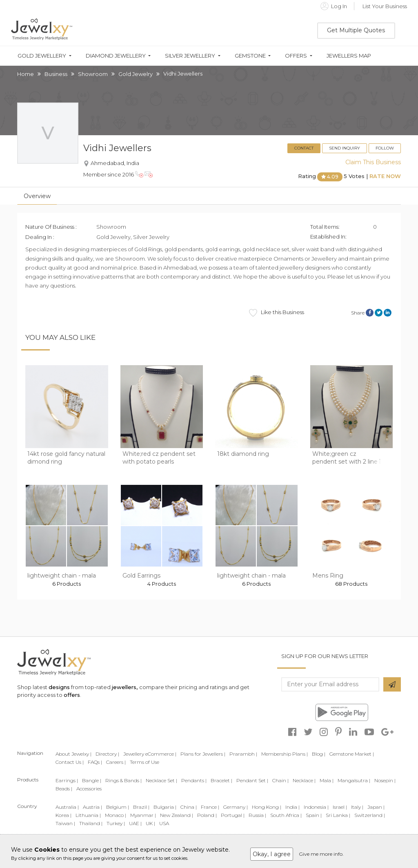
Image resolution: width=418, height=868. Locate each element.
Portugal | (233, 815)
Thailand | (91, 823)
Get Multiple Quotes (356, 30)
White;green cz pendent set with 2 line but (351, 458)
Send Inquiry (345, 148)
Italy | (357, 807)
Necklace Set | (161, 780)
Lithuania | (88, 815)
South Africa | (286, 815)
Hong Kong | (267, 807)
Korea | (63, 815)
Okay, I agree (272, 854)
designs (59, 687)
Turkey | (116, 823)
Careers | (116, 762)
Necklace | (304, 780)
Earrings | (67, 780)
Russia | (257, 815)
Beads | (64, 789)
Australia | (67, 807)
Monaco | (116, 815)
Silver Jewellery (190, 56)
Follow (385, 148)
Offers (296, 56)
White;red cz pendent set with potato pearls (159, 458)
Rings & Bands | (123, 780)
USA (164, 823)
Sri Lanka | (338, 815)
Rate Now (385, 176)
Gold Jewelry (136, 74)
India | (292, 807)
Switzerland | (370, 815)
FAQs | (95, 762)
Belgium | (118, 807)
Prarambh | (243, 754)
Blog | (319, 754)
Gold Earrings (141, 576)
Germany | (236, 807)
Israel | (340, 807)
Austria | (92, 807)
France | (210, 807)
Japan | (376, 807)
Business (56, 74)
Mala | (327, 780)
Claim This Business (373, 162)
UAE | (135, 823)
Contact (304, 148)
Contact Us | (70, 762)
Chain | (280, 780)
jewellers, (125, 687)
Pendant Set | (252, 780)
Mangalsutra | (354, 780)
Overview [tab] (37, 196)
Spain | (314, 815)
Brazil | (141, 807)
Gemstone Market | (352, 754)
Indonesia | (316, 807)
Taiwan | (65, 823)
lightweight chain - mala (62, 576)
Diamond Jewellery (116, 56)
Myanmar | (143, 815)
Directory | (107, 754)
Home (26, 74)
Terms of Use (145, 762)
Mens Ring (328, 576)
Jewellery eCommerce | (150, 754)
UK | (150, 823)
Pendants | (194, 780)
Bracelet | (221, 780)
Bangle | (92, 780)
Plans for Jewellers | (203, 754)
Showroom (93, 74)
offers (72, 695)
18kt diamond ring (243, 454)
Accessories (89, 789)
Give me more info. (321, 854)
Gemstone (250, 56)
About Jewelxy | (73, 754)
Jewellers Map (349, 56)
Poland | (207, 815)
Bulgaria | (165, 807)
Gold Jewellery (42, 56)
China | (189, 807)
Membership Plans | (285, 754)
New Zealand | (177, 815)
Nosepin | (385, 780)
